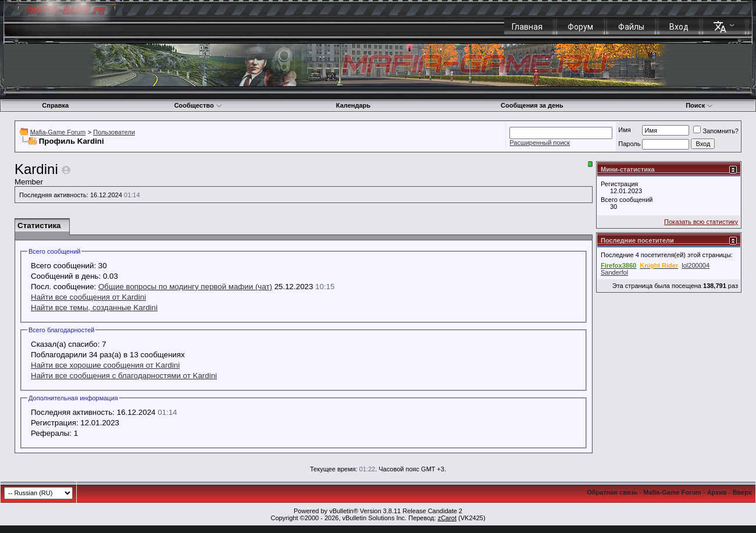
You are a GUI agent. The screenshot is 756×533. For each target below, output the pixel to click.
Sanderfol (614, 272)
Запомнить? (716, 131)
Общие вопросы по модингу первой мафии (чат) (185, 287)
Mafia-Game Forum (58, 132)
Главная (527, 27)
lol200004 (696, 265)
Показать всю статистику (701, 222)
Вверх (742, 492)
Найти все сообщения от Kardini (88, 297)
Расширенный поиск (540, 143)
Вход (679, 27)
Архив (717, 492)
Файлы (631, 27)
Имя (624, 130)
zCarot (447, 518)
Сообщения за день (532, 105)
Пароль (629, 144)
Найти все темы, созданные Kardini (94, 308)
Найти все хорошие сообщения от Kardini (105, 365)
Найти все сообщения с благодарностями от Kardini (124, 376)
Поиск (699, 105)
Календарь (353, 105)
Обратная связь (612, 492)
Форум (580, 27)
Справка (55, 105)
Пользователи (114, 132)
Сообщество (198, 105)
